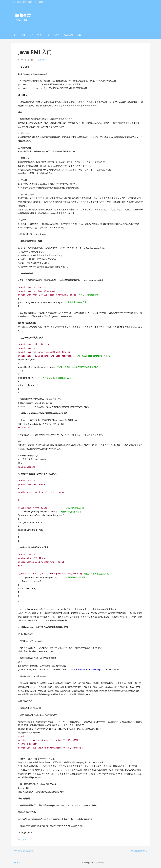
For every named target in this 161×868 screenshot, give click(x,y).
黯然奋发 (23, 15)
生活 (24, 2)
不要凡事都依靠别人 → (139, 851)
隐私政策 (17, 863)
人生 (23, 35)
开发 (48, 35)
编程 (30, 2)
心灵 (31, 35)
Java (24, 839)
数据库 (57, 35)
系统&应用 (68, 35)
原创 (19, 2)
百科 (41, 2)
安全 (79, 35)
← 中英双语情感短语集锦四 (24, 851)
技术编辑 (42, 60)
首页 (13, 2)
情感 (39, 35)
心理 (35, 2)
